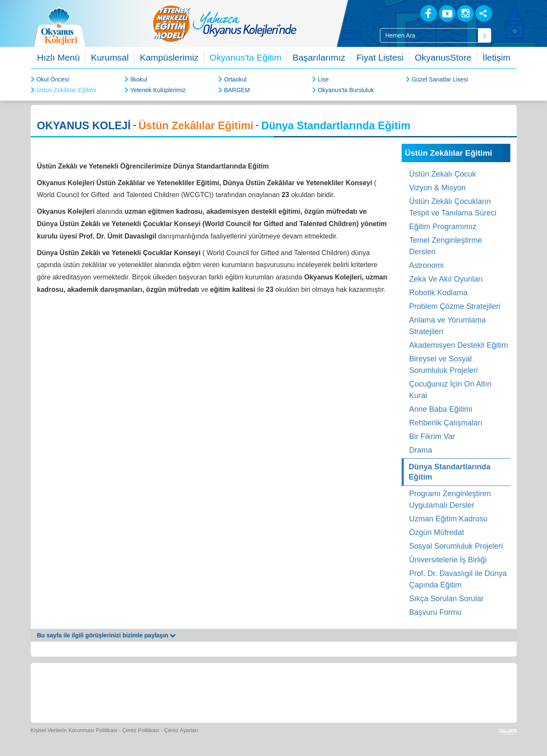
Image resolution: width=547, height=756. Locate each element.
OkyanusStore (443, 57)
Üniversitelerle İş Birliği (448, 560)
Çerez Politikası (141, 730)
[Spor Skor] (238, 692)
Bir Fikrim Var (432, 436)
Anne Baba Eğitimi (441, 409)
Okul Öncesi (52, 79)
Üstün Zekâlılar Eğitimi (66, 90)
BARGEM (237, 90)
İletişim (496, 57)
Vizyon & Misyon (438, 188)
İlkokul (139, 79)
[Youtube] (447, 13)
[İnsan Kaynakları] (394, 692)
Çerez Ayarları (181, 730)
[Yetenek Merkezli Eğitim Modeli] (259, 23)
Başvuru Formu (436, 612)
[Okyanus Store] (160, 692)
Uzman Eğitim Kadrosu (449, 519)
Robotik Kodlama (438, 293)
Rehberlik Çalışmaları (446, 423)
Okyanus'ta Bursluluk (346, 90)
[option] (259, 23)
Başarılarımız (319, 57)
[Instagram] (465, 13)
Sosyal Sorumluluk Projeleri (456, 546)
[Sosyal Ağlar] (484, 13)
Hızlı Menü (58, 57)
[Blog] (399, 13)
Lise (323, 79)
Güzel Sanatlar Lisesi (440, 79)
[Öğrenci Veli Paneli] (121, 692)
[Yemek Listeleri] (199, 692)
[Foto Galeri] (278, 692)
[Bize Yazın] (82, 692)
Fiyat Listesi (380, 57)
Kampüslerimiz (169, 57)
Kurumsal (110, 57)
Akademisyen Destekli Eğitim (459, 345)
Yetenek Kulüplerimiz (158, 90)
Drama (421, 450)
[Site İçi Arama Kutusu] (429, 35)
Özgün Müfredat (437, 532)
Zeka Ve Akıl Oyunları (446, 279)
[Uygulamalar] (472, 692)
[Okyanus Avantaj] (433, 692)
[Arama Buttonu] (485, 35)
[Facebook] (429, 13)
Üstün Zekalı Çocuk (443, 174)
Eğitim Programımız (443, 227)
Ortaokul (235, 79)
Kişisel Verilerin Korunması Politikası (74, 730)
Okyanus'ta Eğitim (246, 57)
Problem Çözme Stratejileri (455, 306)
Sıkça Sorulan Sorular (447, 599)
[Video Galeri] (317, 692)
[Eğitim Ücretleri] (356, 692)
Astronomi (427, 265)
